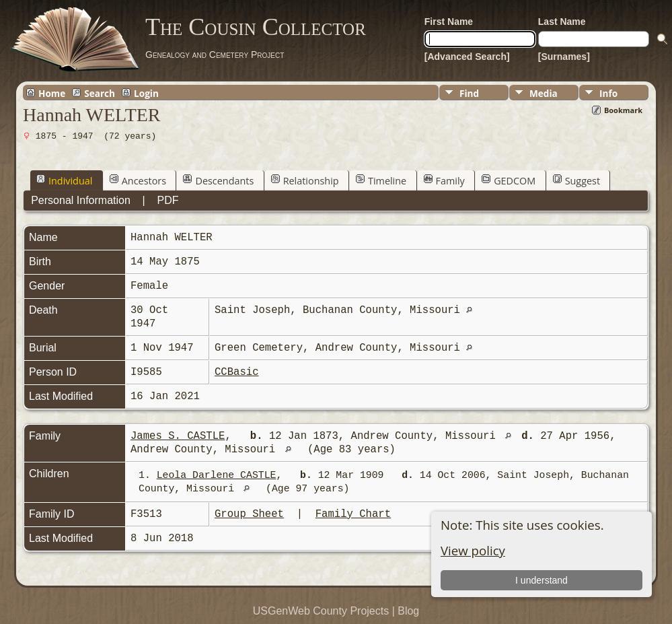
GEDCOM (509, 180)
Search (100, 93)
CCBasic (237, 372)
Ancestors (138, 180)
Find (469, 93)
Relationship (305, 180)
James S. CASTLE (178, 436)
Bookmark (623, 110)
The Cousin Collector (256, 27)
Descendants (218, 180)
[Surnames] (564, 57)
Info (608, 93)
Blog (408, 611)
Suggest (576, 180)
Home (52, 93)
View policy (473, 550)
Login (146, 93)
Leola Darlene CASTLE (217, 475)
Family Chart (353, 514)
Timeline (381, 180)
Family (444, 180)
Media (544, 93)
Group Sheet (249, 514)
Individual (64, 180)
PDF (168, 200)
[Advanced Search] (467, 57)
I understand (542, 580)
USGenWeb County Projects (321, 611)
